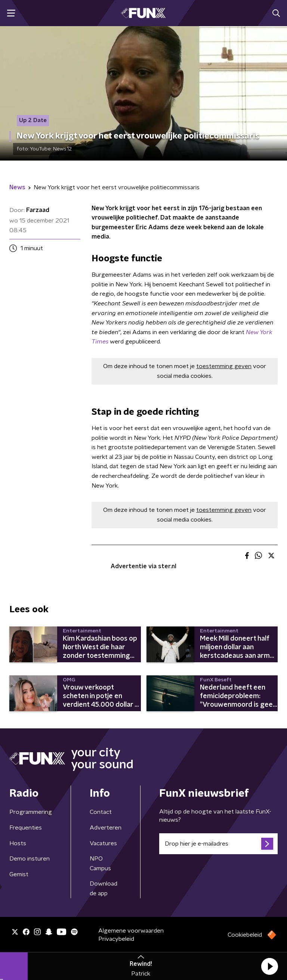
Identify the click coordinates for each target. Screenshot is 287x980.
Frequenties (26, 828)
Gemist (19, 874)
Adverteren (106, 828)
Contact (101, 812)
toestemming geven (224, 366)
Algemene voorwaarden (131, 931)
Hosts (18, 843)
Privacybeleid (116, 939)
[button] (269, 966)
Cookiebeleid (245, 935)
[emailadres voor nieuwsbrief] (218, 844)
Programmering (31, 812)
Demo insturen (30, 859)
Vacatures (103, 843)
